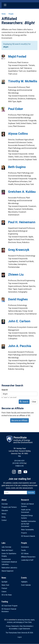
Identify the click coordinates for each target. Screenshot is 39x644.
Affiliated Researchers (28, 557)
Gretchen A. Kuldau (22, 192)
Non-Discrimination (26, 626)
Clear (34, 402)
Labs (3, 543)
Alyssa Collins (18, 134)
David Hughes (18, 299)
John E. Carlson (19, 321)
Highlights (24, 582)
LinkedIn (20, 472)
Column (4, 592)
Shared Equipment (7, 571)
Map (19, 456)
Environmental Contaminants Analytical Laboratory (9, 562)
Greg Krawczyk (19, 250)
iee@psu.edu (19, 466)
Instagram (14, 472)
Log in (20, 637)
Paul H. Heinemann (22, 222)
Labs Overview (6, 547)
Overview (5, 504)
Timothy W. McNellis (23, 81)
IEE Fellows (25, 554)
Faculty (23, 550)
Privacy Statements (12, 626)
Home (4, 14)
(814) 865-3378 (18, 463)
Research (25, 500)
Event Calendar (26, 585)
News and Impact (7, 550)
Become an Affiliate (19, 420)
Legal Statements (24, 629)
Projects (24, 533)
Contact (4, 520)
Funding (5, 602)
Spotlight (4, 582)
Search (5, 390)
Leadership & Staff (27, 560)
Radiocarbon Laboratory (9, 568)
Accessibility (13, 629)
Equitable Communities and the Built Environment (28, 524)
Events (24, 578)
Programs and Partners (9, 507)
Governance (25, 547)
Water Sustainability (27, 530)
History (4, 514)
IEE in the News (7, 595)
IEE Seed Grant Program (10, 606)
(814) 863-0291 (19, 461)
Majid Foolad (17, 56)
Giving (3, 517)
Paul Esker (16, 109)
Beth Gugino (17, 167)
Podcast (4, 588)
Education (5, 510)
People (11, 14)
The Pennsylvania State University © (19, 633)
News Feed (5, 585)
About (4, 500)
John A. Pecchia (20, 346)
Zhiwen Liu (16, 274)
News (4, 578)
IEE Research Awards (28, 536)
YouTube (25, 472)
